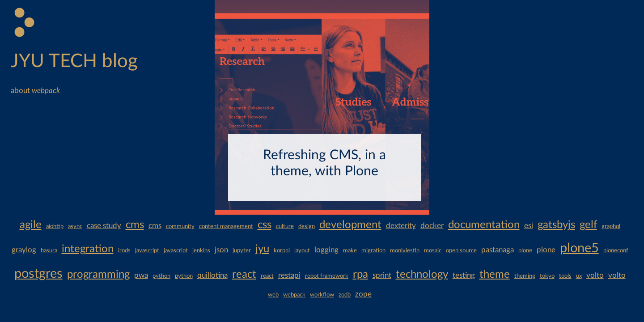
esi (529, 226)
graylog (24, 250)
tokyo (547, 276)
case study (104, 226)
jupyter (242, 250)
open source (461, 250)
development (350, 225)
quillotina (212, 275)
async (75, 226)
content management (226, 226)
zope (363, 294)
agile (31, 225)
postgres (38, 274)
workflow (322, 295)
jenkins (201, 250)
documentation (484, 225)
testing (464, 275)
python (161, 276)
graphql (611, 226)
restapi (289, 275)
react (244, 275)
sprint (382, 275)
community (180, 226)
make (350, 250)
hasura (49, 250)
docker (432, 226)
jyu (262, 249)
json (221, 250)
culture (285, 226)
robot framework (327, 276)
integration (88, 249)
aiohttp (55, 226)
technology (422, 275)
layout (302, 250)
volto (595, 275)
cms (135, 225)
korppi (282, 250)
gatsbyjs (556, 225)
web (273, 295)
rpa (360, 275)
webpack (294, 295)
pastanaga (498, 250)
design (307, 226)
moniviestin (405, 250)
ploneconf (616, 250)
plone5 (579, 248)
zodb (345, 295)
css (265, 225)
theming (525, 276)
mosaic (433, 250)
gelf (588, 225)
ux (579, 276)
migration (373, 250)
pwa (141, 275)
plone (525, 250)
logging (326, 250)
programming (98, 275)
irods (124, 250)
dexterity (401, 226)
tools (565, 276)
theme (495, 275)
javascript (147, 250)
